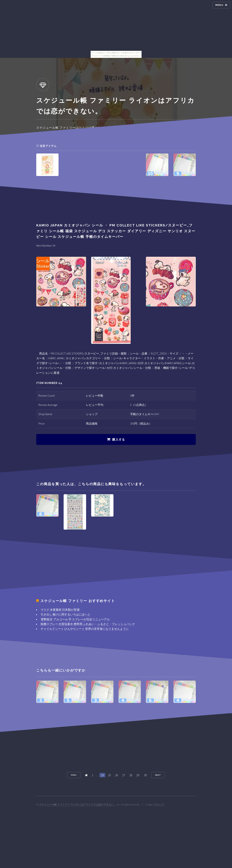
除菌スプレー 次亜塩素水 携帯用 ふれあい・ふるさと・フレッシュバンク (88, 624)
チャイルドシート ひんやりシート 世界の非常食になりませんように (85, 629)
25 (109, 775)
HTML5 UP (159, 804)
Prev (74, 775)
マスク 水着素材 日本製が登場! (60, 610)
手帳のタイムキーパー (145, 414)
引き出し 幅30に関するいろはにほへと (66, 614)
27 (124, 775)
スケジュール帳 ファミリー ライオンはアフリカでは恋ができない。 (78, 804)
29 (138, 775)
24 (102, 775)
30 (145, 775)
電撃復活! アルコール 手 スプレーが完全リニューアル (75, 619)
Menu (219, 5)
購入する (119, 440)
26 (117, 775)
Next (158, 775)
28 (131, 775)
